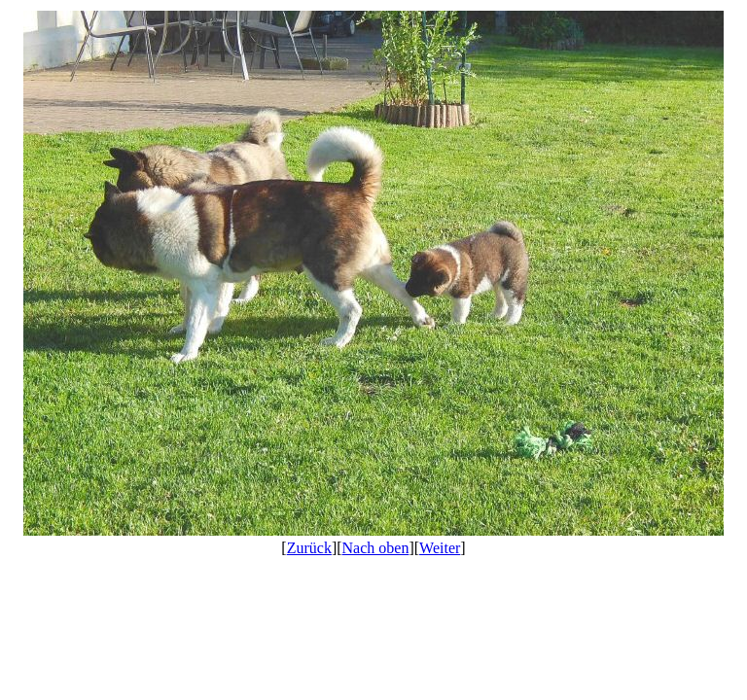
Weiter (440, 548)
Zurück (309, 548)
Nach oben (376, 548)
